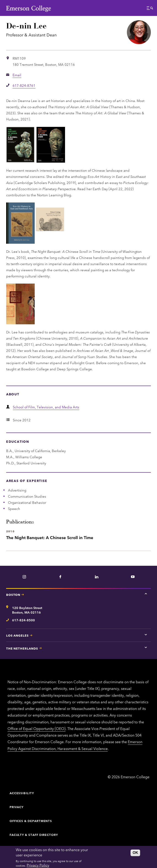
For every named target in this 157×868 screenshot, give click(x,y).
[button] (150, 9)
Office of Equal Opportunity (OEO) (37, 728)
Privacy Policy (38, 865)
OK (135, 853)
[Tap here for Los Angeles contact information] (146, 635)
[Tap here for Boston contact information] (146, 594)
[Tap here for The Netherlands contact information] (146, 648)
